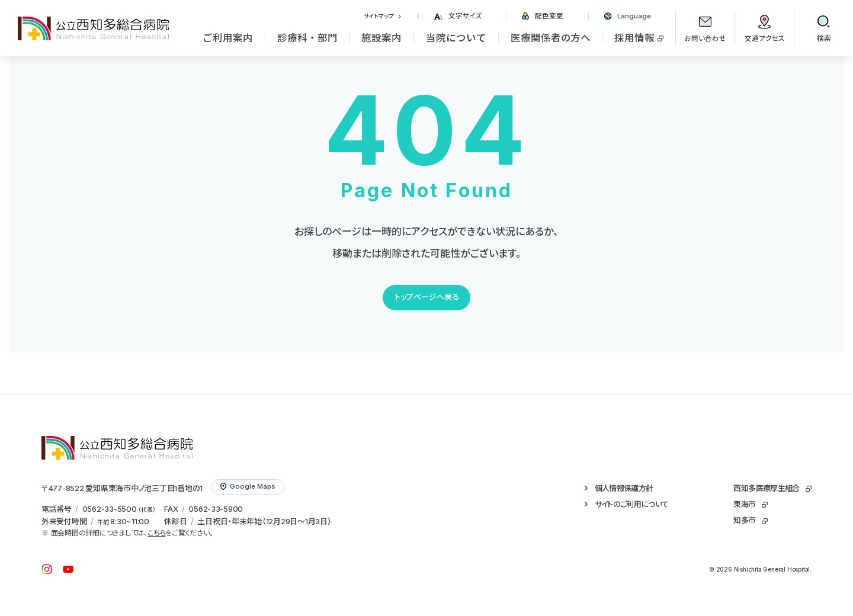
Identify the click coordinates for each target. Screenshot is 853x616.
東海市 (744, 504)
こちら (156, 533)
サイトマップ (379, 16)
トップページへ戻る (427, 297)
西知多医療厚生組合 (766, 488)
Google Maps (248, 486)
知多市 (744, 520)
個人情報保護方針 (624, 488)
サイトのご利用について (632, 504)
